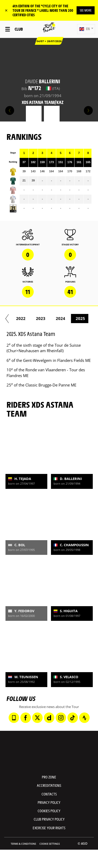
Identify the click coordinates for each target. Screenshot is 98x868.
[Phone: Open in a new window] (14, 718)
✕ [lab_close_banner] (6, 10)
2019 (19, 318)
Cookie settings (50, 844)
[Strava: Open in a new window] (84, 718)
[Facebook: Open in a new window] (26, 718)
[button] (86, 29)
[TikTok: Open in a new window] (73, 718)
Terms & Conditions (23, 844)
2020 (39, 318)
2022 (79, 318)
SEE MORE (86, 10)
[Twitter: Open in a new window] (37, 718)
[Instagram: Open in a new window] (61, 718)
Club (19, 29)
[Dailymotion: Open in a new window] (49, 718)
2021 (59, 318)
